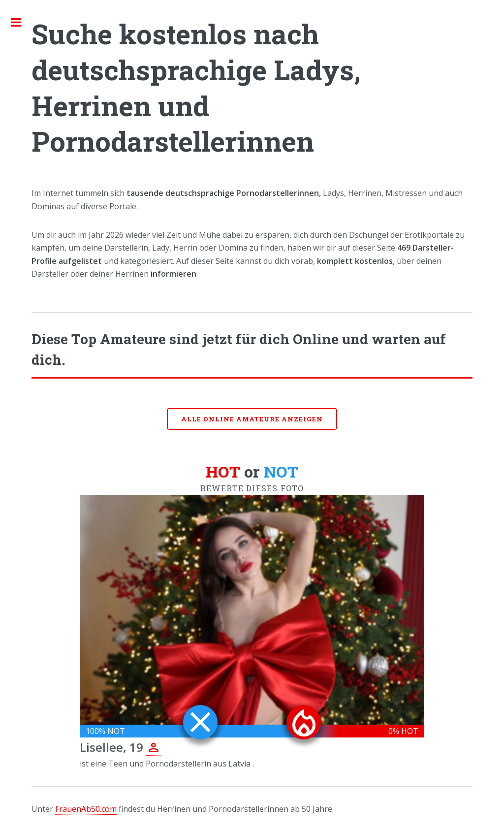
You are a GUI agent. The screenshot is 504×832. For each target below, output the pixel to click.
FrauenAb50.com (86, 809)
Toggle (21, 22)
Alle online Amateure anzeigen (252, 419)
